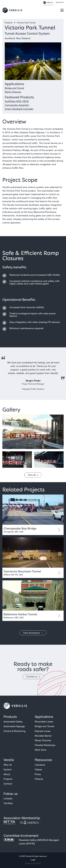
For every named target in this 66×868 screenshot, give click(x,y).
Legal (33, 860)
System (8, 769)
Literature (40, 765)
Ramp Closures (13, 92)
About (7, 774)
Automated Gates (13, 721)
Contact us (32, 676)
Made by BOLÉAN (33, 863)
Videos (38, 769)
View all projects (32, 633)
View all (32, 475)
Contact (8, 784)
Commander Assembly (17, 105)
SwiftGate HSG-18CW (17, 101)
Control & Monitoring (14, 731)
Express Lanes (43, 731)
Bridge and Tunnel (14, 88)
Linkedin (8, 798)
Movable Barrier (43, 736)
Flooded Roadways (45, 745)
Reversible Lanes (44, 721)
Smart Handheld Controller (19, 109)
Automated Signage (14, 726)
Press (38, 774)
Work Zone (41, 750)
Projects (9, 23)
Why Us (8, 765)
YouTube (8, 803)
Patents (39, 779)
